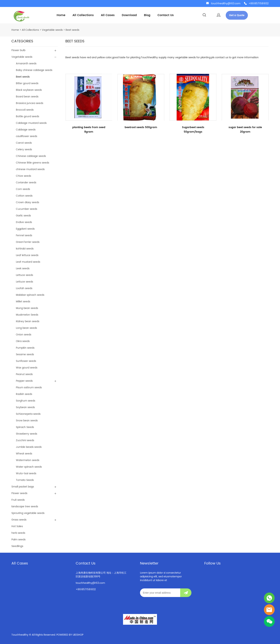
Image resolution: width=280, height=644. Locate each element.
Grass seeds (19, 520)
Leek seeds (23, 268)
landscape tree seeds (25, 506)
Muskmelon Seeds (27, 315)
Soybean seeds (25, 407)
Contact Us (166, 15)
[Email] (160, 593)
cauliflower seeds (27, 136)
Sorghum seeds (26, 401)
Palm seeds (18, 540)
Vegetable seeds (52, 30)
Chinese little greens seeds (32, 163)
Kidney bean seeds (28, 321)
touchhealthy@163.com (226, 3)
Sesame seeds (25, 354)
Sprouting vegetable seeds (28, 513)
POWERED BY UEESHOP (70, 635)
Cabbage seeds (26, 130)
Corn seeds (23, 189)
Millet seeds (23, 302)
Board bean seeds (27, 97)
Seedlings (17, 546)
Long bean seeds (26, 328)
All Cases (108, 15)
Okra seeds (23, 341)
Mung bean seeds (27, 308)
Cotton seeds (24, 196)
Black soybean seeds (29, 90)
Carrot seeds (24, 143)
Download (129, 15)
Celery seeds (24, 149)
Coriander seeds (26, 183)
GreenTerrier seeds (28, 242)
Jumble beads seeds (29, 447)
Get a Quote (237, 15)
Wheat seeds (24, 454)
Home (61, 15)
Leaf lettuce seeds (27, 255)
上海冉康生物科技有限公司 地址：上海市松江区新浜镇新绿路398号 (101, 575)
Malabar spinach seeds (30, 295)
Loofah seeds (24, 288)
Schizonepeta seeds (28, 414)
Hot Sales (17, 526)
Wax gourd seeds (27, 368)
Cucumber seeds (27, 209)
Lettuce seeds (24, 275)
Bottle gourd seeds (27, 116)
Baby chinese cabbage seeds (34, 70)
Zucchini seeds (25, 440)
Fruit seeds (18, 500)
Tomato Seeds (25, 480)
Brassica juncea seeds (30, 103)
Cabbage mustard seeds (31, 123)
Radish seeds (24, 394)
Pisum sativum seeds (29, 387)
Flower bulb (18, 50)
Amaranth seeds (26, 64)
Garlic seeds (23, 216)
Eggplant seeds (25, 229)
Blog (147, 15)
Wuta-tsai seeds (26, 473)
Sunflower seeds (26, 361)
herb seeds (18, 533)
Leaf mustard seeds (28, 262)
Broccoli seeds (25, 110)
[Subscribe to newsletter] (186, 593)
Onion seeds (24, 335)
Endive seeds (24, 222)
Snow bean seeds (27, 421)
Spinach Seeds (25, 427)
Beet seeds (72, 30)
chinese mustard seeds (30, 169)
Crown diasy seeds (27, 202)
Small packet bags (23, 487)
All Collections (83, 15)
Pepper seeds (24, 381)
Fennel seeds (24, 235)
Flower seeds (19, 493)
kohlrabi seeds (25, 249)
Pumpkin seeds (25, 348)
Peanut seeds (24, 374)
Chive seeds (23, 176)
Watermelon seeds (28, 460)
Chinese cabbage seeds (31, 156)
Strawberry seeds (27, 434)
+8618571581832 (259, 3)
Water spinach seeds (29, 467)
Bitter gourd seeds (27, 83)
